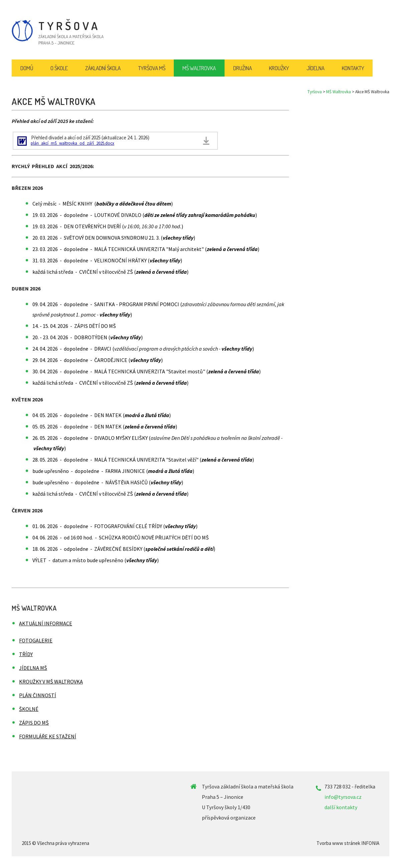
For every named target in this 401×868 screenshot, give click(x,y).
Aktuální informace (46, 623)
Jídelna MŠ (33, 668)
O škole (59, 68)
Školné (29, 709)
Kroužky (279, 68)
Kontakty (353, 68)
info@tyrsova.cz (343, 797)
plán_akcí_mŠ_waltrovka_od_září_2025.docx (73, 143)
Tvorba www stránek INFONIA (348, 843)
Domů (27, 68)
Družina (243, 68)
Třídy (26, 654)
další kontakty (341, 807)
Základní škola (103, 68)
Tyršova (315, 92)
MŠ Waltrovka (339, 92)
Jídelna (315, 68)
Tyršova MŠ (152, 68)
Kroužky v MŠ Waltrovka (51, 681)
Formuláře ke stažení (48, 736)
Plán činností (38, 695)
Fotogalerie (36, 640)
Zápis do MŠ (34, 723)
